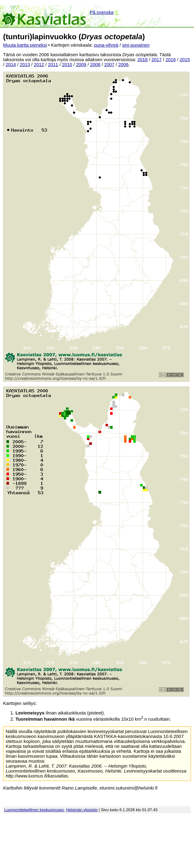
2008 (95, 65)
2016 (171, 60)
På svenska (102, 12)
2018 (142, 60)
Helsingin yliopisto (82, 810)
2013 (25, 65)
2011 (53, 65)
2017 (157, 60)
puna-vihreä (106, 45)
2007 (109, 65)
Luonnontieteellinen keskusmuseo (34, 810)
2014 (11, 65)
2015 (185, 60)
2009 (81, 65)
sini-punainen (136, 45)
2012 (39, 65)
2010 (67, 65)
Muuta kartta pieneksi (25, 45)
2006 (123, 65)
